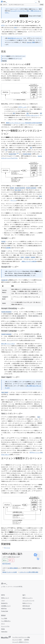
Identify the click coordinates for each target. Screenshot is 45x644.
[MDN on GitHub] (2, 591)
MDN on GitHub (27, 609)
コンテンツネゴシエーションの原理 (16, 64)
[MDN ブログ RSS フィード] (13, 591)
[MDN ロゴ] (4, 584)
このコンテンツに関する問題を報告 (29, 572)
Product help (5, 611)
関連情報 (4, 61)
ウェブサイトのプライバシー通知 (21, 637)
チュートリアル (5, 626)
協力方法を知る (7, 564)
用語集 (3, 629)
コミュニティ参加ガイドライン (20, 642)
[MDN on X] (7, 591)
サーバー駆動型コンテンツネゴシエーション (14, 56)
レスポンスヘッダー (12, 413)
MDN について (5, 598)
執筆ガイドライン (27, 603)
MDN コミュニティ (28, 598)
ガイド (3, 624)
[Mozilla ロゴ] (6, 637)
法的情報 (26, 640)
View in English (24, 16)
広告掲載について (6, 606)
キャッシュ (13, 200)
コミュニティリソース (28, 601)
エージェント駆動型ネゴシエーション (12, 59)
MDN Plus (4, 609)
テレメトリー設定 (17, 640)
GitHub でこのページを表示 (10, 572)
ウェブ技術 (4, 618)
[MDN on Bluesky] (5, 591)
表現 (15, 28)
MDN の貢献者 (14, 568)
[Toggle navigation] (42, 2)
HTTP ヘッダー (23, 107)
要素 (30, 42)
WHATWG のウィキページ (15, 38)
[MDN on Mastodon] (10, 591)
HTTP (3, 25)
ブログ (3, 601)
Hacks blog (4, 632)
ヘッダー (8, 238)
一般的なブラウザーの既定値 (29, 261)
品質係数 (8, 248)
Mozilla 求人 (4, 603)
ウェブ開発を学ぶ (6, 621)
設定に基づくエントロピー (8, 344)
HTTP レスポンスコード (32, 115)
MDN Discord (26, 606)
